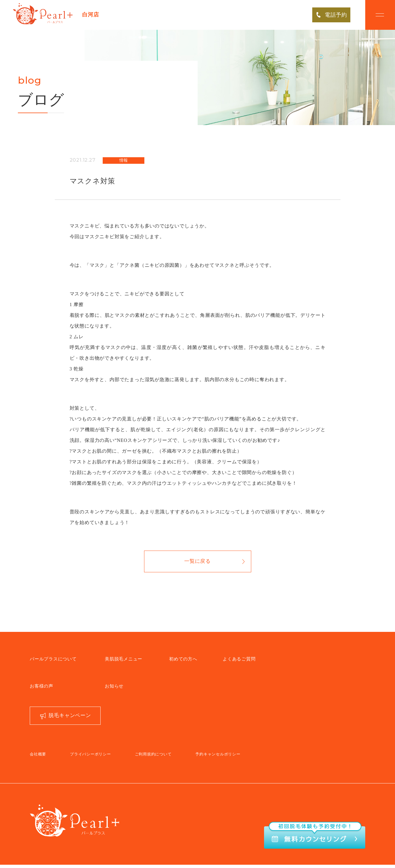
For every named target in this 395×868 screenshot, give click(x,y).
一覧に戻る (198, 563)
